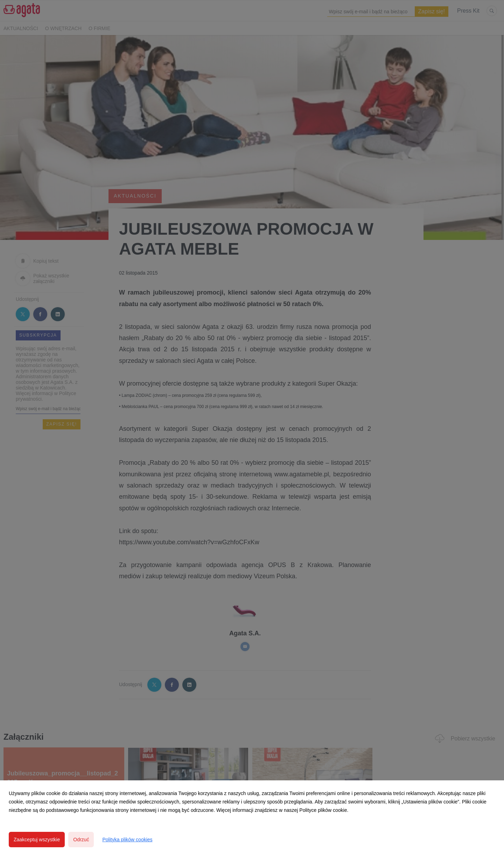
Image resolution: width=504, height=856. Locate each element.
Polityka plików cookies (127, 840)
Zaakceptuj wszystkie (37, 840)
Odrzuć (81, 840)
